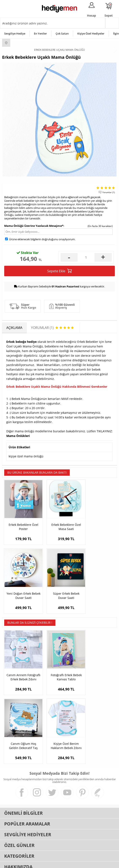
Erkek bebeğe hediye (21, 342)
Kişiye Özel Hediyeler (91, 33)
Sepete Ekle (59, 271)
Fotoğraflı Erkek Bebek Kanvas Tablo (59, 663)
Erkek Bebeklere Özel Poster (21, 522)
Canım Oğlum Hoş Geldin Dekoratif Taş (98, 663)
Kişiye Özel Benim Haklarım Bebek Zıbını (21, 728)
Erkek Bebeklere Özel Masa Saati (59, 522)
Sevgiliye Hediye (15, 33)
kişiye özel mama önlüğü (26, 456)
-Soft (37, 863)
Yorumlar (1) (109, 192)
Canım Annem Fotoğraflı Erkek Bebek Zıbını (21, 664)
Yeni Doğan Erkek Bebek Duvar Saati (98, 522)
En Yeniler (40, 33)
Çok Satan (62, 33)
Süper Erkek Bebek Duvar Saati (21, 586)
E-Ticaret (47, 863)
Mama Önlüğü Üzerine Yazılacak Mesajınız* (34, 226)
